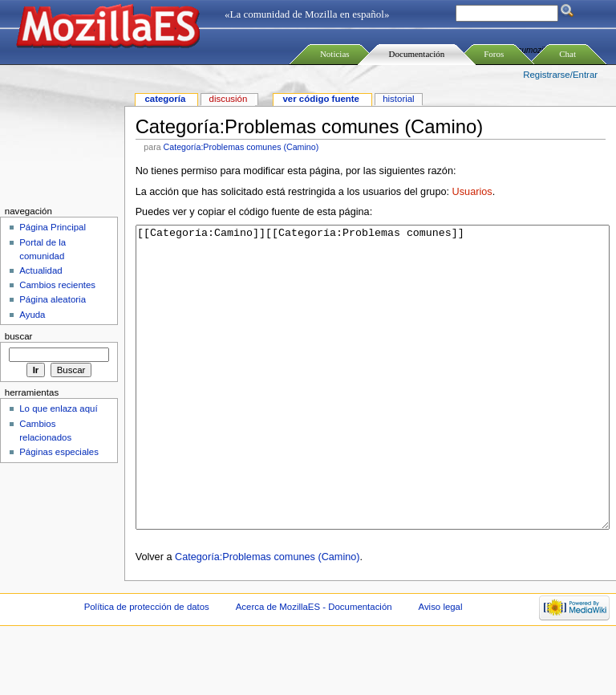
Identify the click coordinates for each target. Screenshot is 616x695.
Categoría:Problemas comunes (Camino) (241, 147)
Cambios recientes (57, 285)
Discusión (229, 99)
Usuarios (472, 192)
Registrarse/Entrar (560, 75)
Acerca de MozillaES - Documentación (314, 667)
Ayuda (32, 315)
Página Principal (53, 227)
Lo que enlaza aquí (58, 408)
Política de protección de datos (147, 667)
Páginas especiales (59, 452)
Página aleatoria (53, 299)
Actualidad (41, 270)
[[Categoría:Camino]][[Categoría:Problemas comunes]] (373, 407)
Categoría (165, 99)
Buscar (19, 336)
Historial (398, 99)
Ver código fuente (320, 99)
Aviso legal (440, 667)
